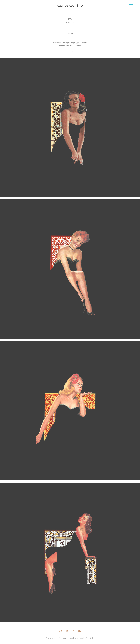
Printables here (70, 52)
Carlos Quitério (70, 5)
